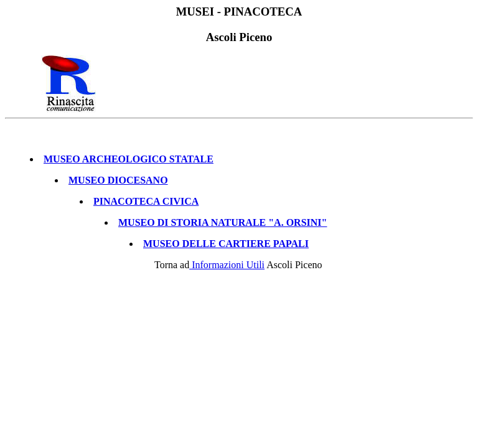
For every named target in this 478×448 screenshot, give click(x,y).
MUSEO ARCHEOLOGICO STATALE (129, 163)
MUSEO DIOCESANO (118, 184)
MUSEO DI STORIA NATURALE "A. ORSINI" (223, 226)
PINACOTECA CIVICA (146, 205)
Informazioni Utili (227, 268)
